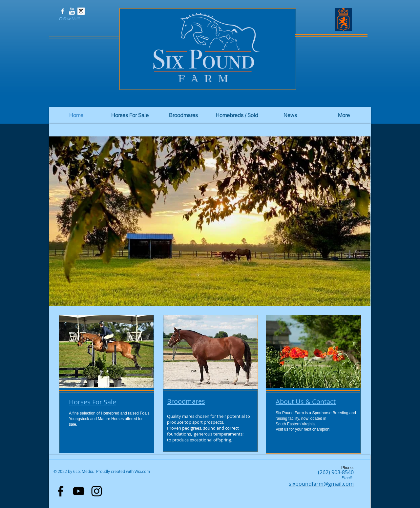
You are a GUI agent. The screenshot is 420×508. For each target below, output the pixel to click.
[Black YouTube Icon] (79, 491)
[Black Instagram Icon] (97, 491)
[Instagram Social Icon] (81, 11)
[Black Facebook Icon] (61, 491)
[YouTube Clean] (72, 11)
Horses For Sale (93, 402)
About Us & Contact (306, 402)
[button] (210, 221)
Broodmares (186, 401)
